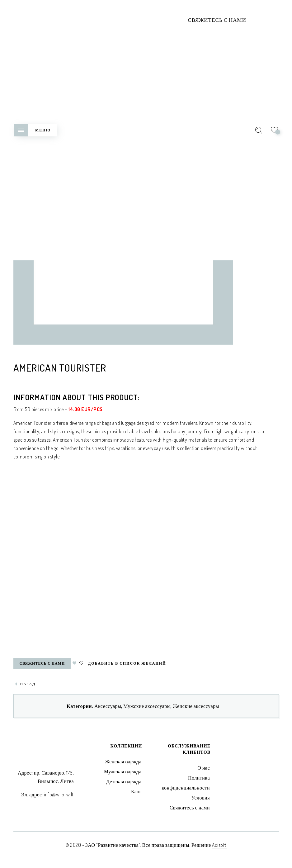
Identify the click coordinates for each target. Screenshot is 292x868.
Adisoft (219, 845)
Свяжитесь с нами (217, 20)
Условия (201, 798)
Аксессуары (108, 706)
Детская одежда (124, 781)
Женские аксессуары (196, 706)
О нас (204, 768)
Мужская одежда (123, 771)
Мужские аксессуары (147, 706)
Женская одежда (123, 761)
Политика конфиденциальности (186, 783)
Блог (136, 791)
